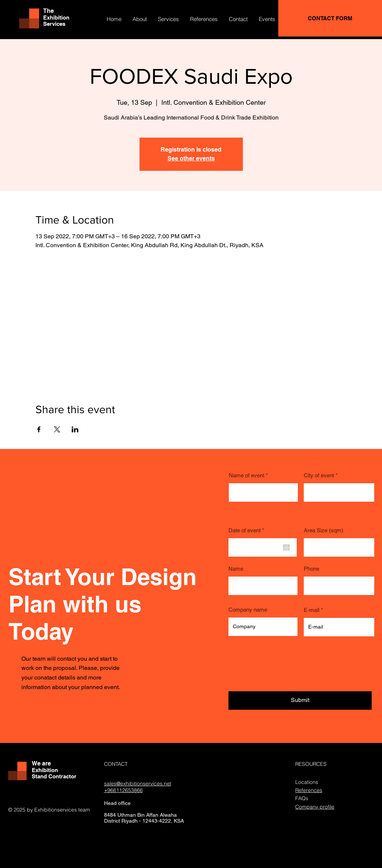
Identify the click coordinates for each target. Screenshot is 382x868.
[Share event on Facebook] (39, 429)
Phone (312, 569)
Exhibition (56, 18)
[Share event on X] (57, 429)
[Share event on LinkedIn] (75, 429)
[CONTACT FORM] (330, 18)
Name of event (247, 475)
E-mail (312, 610)
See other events (191, 158)
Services (54, 24)
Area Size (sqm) (324, 530)
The (49, 11)
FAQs (302, 798)
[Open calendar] (286, 547)
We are (41, 763)
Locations (307, 782)
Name (236, 569)
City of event (319, 475)
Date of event (248, 530)
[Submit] (300, 701)
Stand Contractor (54, 776)
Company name (248, 610)
